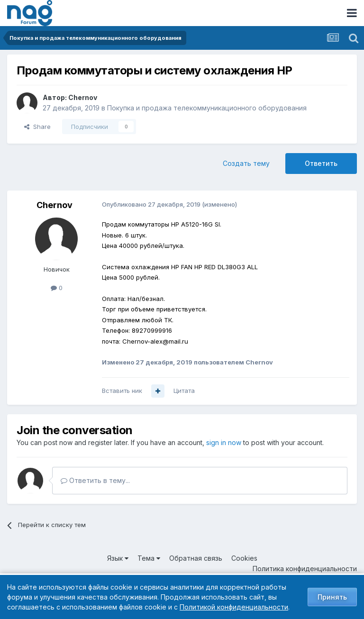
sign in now (224, 442)
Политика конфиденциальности (305, 569)
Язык (118, 558)
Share (37, 127)
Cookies (244, 558)
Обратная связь (196, 558)
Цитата (184, 391)
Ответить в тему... (95, 480)
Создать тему (246, 163)
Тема (149, 558)
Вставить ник (122, 391)
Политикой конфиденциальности (234, 607)
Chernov (83, 97)
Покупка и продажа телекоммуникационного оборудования (207, 108)
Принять (332, 597)
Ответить (321, 163)
